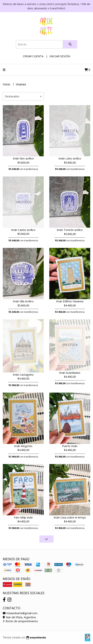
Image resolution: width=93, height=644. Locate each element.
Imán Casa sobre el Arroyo (70, 517)
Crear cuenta (33, 56)
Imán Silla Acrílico (23, 301)
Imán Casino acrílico (23, 230)
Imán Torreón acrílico (70, 230)
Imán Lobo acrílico (70, 158)
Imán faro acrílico (23, 158)
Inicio (7, 84)
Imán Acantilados (70, 373)
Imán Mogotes (23, 446)
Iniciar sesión (60, 56)
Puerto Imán (70, 446)
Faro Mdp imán (23, 517)
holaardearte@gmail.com (20, 613)
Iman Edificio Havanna (70, 301)
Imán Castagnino (23, 375)
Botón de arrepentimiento (20, 621)
